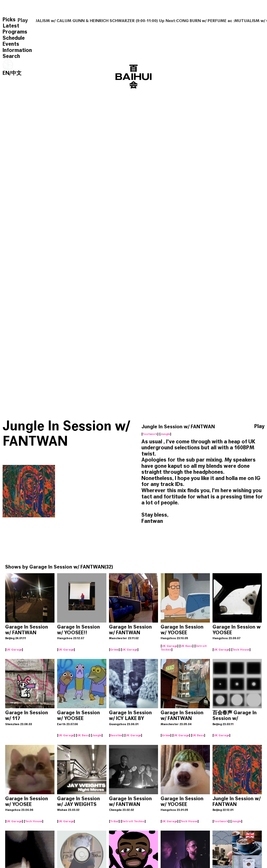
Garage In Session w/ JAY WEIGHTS (78, 801)
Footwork (150, 434)
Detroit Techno (133, 821)
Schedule (14, 38)
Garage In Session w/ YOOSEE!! (78, 630)
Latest (11, 26)
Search (11, 56)
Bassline (116, 735)
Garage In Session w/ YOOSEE (182, 630)
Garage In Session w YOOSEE (237, 630)
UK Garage (14, 650)
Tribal (114, 821)
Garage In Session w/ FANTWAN (67, 567)
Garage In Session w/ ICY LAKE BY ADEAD (130, 718)
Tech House (241, 650)
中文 (16, 73)
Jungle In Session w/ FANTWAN (237, 801)
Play (23, 21)
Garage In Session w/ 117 (27, 715)
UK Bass (186, 646)
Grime (114, 650)
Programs (15, 32)
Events (11, 44)
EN (6, 73)
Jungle (165, 434)
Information (17, 50)
